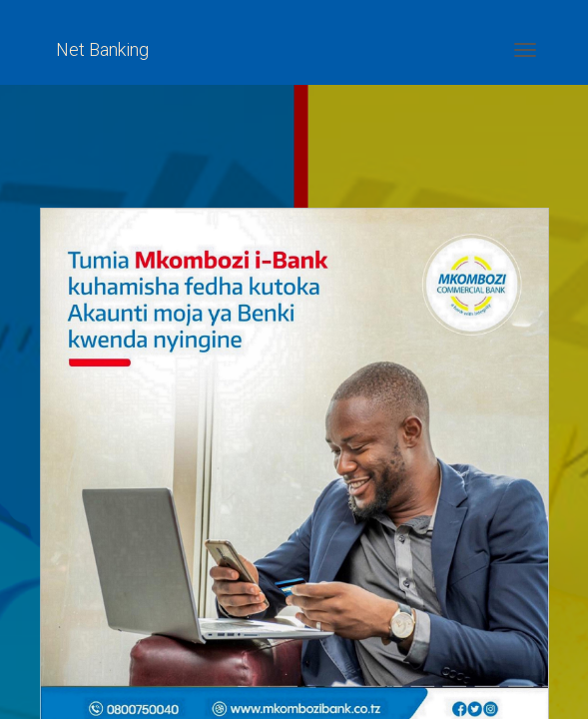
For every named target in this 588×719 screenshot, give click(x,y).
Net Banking (102, 49)
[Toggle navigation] (525, 50)
